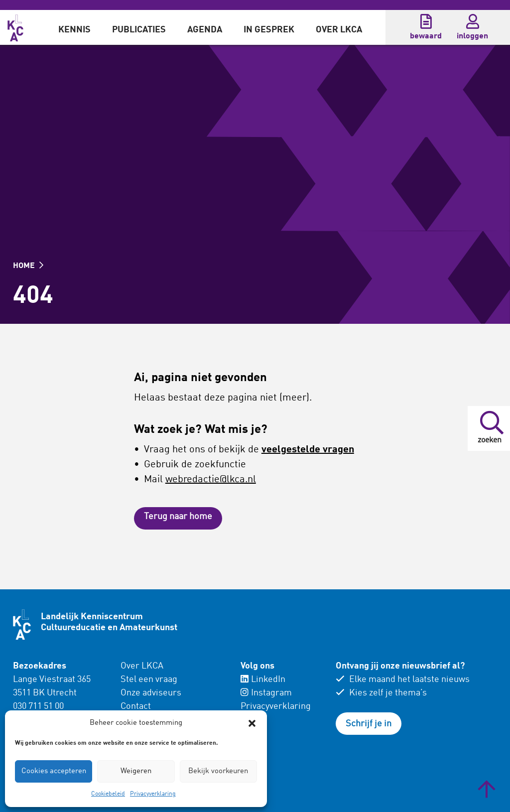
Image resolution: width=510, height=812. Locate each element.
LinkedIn (263, 679)
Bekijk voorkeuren (218, 771)
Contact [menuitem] (136, 706)
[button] (252, 723)
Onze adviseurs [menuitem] (151, 693)
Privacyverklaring (153, 794)
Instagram (266, 693)
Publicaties (139, 30)
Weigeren (136, 771)
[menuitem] (74, 27)
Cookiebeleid (108, 794)
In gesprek (269, 30)
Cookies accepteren (54, 771)
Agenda (205, 30)
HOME (28, 266)
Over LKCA (339, 30)
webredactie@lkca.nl (211, 480)
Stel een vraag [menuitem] (149, 679)
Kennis (74, 30)
